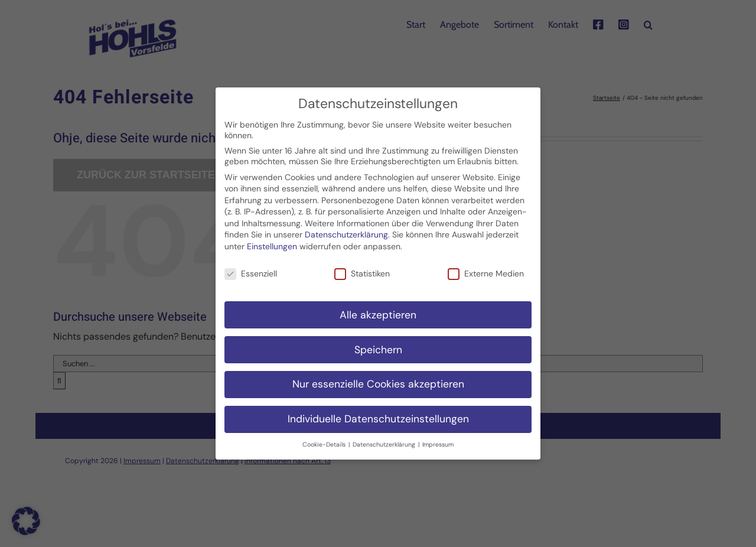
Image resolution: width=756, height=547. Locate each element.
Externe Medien (486, 266)
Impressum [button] (438, 437)
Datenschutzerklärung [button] (385, 437)
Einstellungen (272, 239)
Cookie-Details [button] (325, 437)
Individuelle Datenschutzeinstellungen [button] (378, 412)
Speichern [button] (378, 342)
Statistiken (362, 266)
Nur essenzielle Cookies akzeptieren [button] (378, 377)
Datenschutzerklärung (346, 227)
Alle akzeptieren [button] (378, 307)
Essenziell (251, 266)
